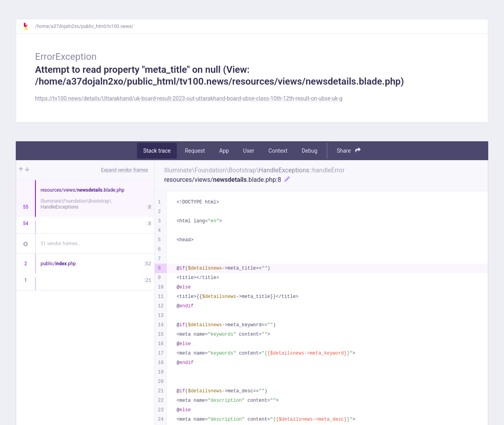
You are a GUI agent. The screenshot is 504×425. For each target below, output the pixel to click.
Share (349, 151)
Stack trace (157, 151)
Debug (309, 151)
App (224, 151)
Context (278, 151)
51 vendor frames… (60, 244)
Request (195, 151)
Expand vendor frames (125, 170)
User (248, 151)
